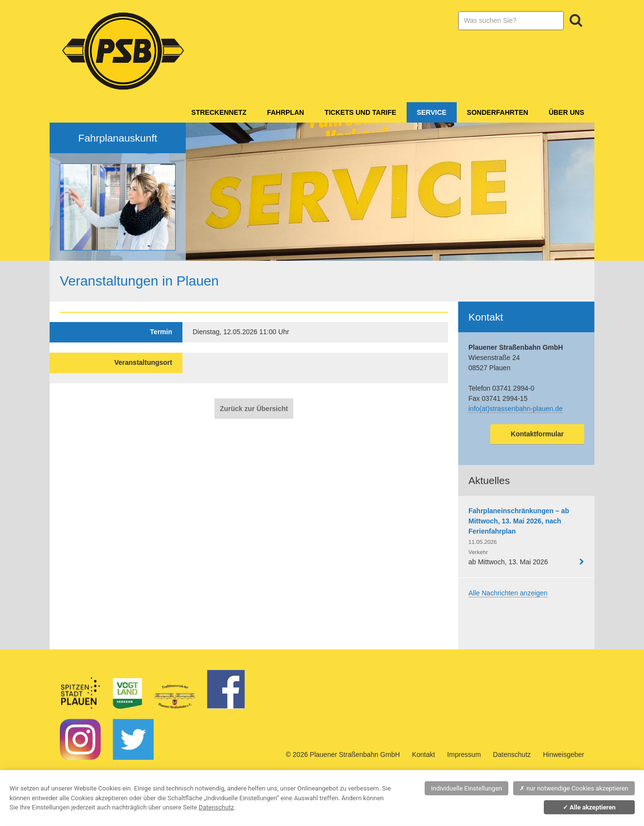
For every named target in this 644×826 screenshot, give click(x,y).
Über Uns (566, 112)
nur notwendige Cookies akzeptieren (574, 788)
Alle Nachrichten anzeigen (508, 593)
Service (432, 112)
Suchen (576, 20)
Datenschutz (512, 754)
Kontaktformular (537, 434)
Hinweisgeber (563, 754)
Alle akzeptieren (589, 807)
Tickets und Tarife (360, 112)
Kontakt (423, 754)
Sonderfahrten (498, 112)
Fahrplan (286, 112)
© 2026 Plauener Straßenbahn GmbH (343, 754)
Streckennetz (219, 112)
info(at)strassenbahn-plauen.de (516, 409)
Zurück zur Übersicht (254, 409)
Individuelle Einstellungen (466, 788)
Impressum (464, 754)
